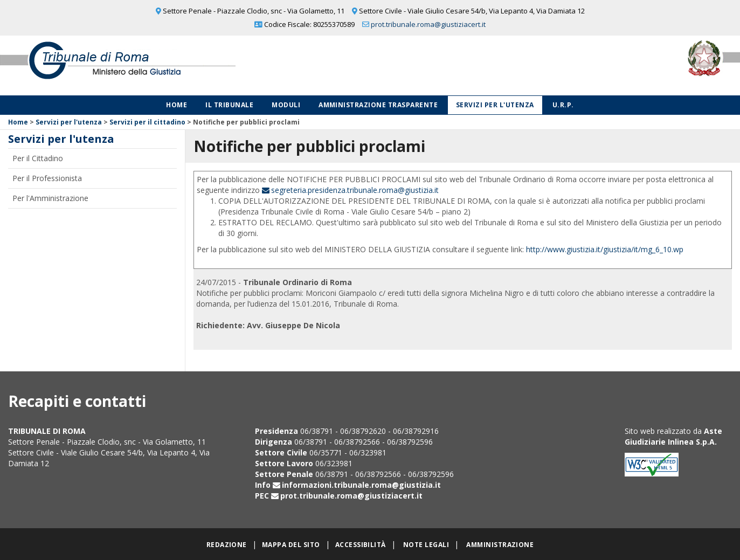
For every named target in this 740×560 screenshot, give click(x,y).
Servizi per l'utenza (495, 105)
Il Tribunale (229, 105)
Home (177, 105)
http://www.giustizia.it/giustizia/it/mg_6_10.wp (605, 249)
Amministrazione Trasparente (378, 105)
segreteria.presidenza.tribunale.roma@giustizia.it (355, 190)
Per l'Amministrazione (50, 198)
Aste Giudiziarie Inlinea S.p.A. (673, 436)
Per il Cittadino (38, 158)
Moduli (286, 105)
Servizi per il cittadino (147, 122)
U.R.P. (563, 105)
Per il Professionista (47, 178)
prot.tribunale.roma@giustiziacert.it (428, 24)
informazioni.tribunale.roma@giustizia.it (361, 485)
